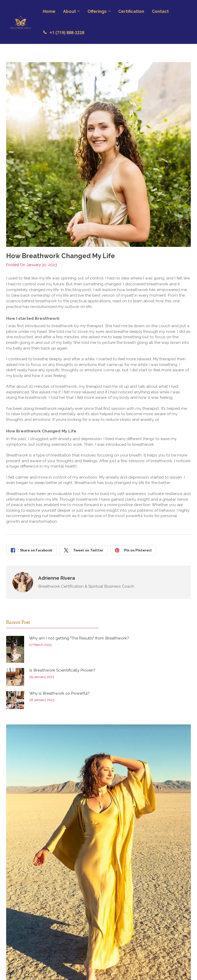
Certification (131, 11)
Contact (160, 11)
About (70, 11)
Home (49, 11)
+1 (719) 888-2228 (63, 33)
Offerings (97, 11)
